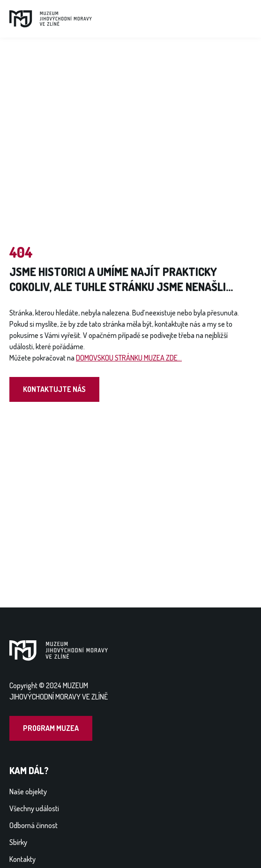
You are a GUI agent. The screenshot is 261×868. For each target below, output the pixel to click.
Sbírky (18, 842)
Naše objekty (28, 791)
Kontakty (22, 859)
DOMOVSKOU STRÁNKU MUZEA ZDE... (129, 358)
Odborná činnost (34, 825)
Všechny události (34, 808)
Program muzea (51, 728)
